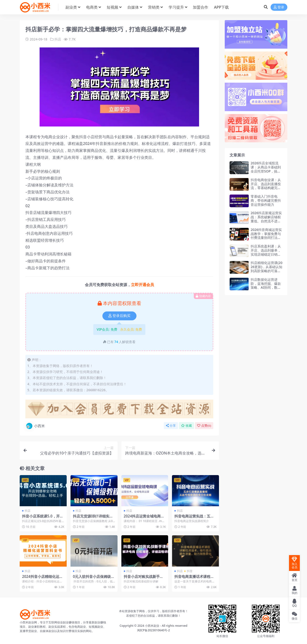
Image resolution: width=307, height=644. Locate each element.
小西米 (35, 426)
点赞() (204, 426)
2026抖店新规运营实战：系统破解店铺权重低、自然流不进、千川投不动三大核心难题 (266, 221)
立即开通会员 (142, 285)
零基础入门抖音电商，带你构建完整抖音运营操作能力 (266, 200)
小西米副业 (152, 626)
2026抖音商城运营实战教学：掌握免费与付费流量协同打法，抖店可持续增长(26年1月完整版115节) (266, 238)
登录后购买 (119, 316)
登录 (279, 7)
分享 (171, 426)
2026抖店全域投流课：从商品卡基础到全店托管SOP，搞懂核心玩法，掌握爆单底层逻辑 (266, 171)
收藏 (186, 426)
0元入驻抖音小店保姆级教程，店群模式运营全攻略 (94, 579)
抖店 (58, 39)
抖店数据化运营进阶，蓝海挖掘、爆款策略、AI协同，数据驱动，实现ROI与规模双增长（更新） (266, 287)
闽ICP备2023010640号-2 (154, 630)
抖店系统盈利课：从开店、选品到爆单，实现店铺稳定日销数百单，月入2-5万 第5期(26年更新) (266, 254)
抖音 (190, 571)
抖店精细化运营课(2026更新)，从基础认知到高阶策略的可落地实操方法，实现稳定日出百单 (266, 271)
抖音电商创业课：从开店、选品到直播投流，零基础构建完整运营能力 (266, 186)
